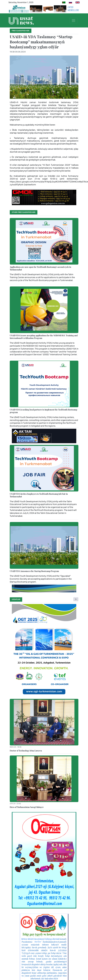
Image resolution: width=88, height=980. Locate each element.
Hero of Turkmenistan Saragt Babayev (27, 807)
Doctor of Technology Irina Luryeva (26, 751)
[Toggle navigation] (73, 21)
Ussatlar (16, 599)
